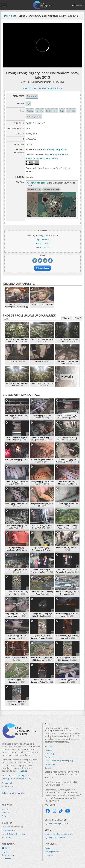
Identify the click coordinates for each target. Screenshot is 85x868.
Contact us (49, 768)
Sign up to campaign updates (57, 823)
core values (22, 771)
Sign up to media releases (55, 837)
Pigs (28, 103)
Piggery (30, 111)
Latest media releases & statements (59, 834)
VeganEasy (49, 855)
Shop (4, 816)
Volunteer (6, 812)
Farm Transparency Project (55, 149)
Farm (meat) (32, 96)
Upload (77, 318)
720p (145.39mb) (43, 239)
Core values (49, 757)
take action (25, 778)
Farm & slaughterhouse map (14, 834)
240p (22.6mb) (42, 247)
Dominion (12, 827)
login (43, 235)
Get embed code (42, 268)
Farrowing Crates (34, 116)
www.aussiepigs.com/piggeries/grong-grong (42, 88)
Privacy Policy (8, 783)
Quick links (7, 859)
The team (48, 750)
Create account (8, 855)
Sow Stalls (71, 111)
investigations (9, 778)
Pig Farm (40, 111)
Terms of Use (7, 787)
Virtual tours (7, 837)
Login (4, 851)
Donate (5, 809)
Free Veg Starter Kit (53, 852)
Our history (49, 754)
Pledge (47, 848)
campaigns (21, 776)
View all (67, 318)
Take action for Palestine (13, 793)
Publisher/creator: (34, 149)
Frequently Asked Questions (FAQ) (59, 761)
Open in (34, 189)
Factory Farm (52, 111)
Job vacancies (50, 764)
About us (48, 746)
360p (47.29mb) (42, 243)
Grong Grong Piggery (37, 183)
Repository (10, 830)
